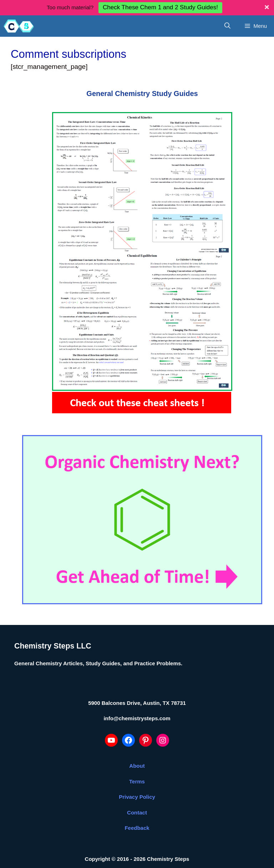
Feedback (137, 813)
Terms (137, 766)
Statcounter (17, 861)
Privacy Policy (137, 781)
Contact (137, 797)
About (137, 750)
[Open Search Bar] (227, 11)
